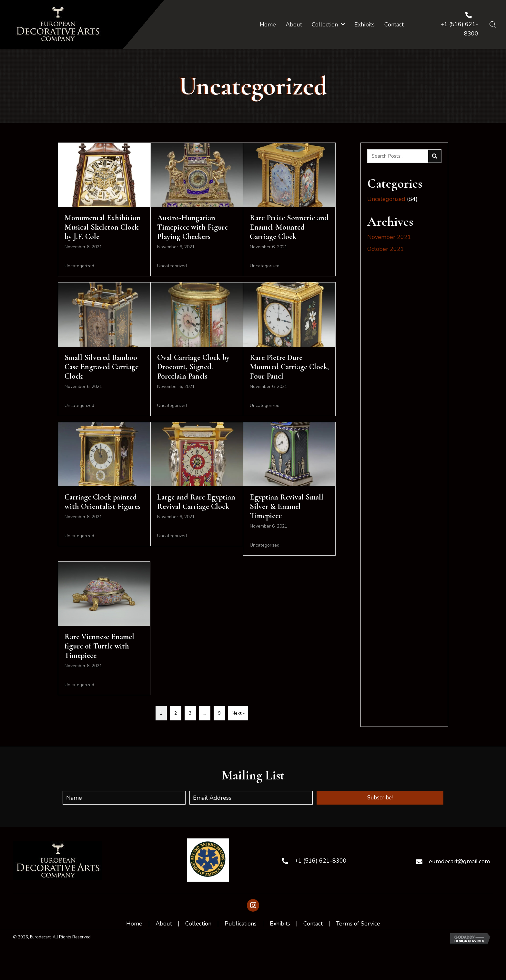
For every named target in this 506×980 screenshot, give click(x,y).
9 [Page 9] (219, 713)
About (164, 924)
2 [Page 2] (176, 713)
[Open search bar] (493, 24)
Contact (313, 924)
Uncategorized (79, 266)
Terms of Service (358, 924)
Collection (198, 924)
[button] (380, 798)
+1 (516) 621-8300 (321, 861)
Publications (241, 924)
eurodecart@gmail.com (459, 861)
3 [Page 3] (190, 713)
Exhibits (280, 924)
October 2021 (386, 249)
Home (134, 924)
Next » (238, 713)
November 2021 (389, 237)
